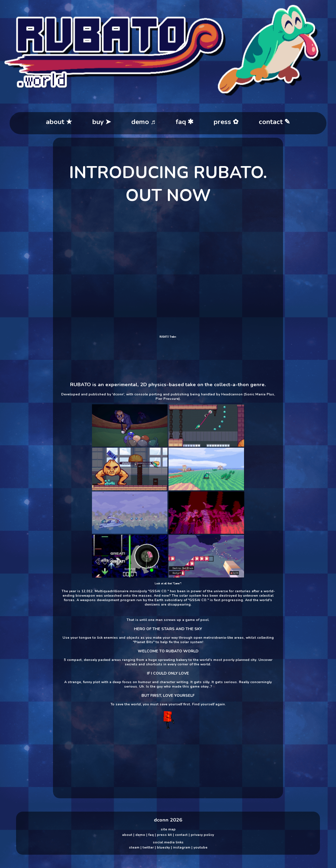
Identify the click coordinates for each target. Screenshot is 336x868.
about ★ (59, 122)
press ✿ (226, 122)
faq (151, 835)
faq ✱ (185, 122)
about (127, 835)
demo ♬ (144, 122)
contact (181, 835)
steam (134, 847)
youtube (200, 847)
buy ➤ (102, 122)
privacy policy (202, 835)
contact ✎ (274, 122)
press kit (164, 835)
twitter (148, 847)
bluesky (163, 847)
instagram (182, 847)
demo (140, 835)
